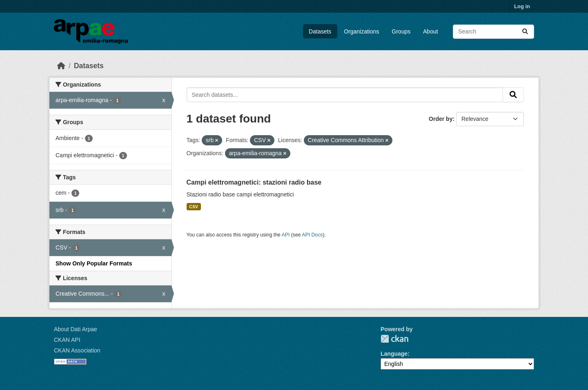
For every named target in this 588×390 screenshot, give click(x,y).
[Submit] (525, 32)
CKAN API (67, 340)
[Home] (61, 66)
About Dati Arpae (76, 329)
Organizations (361, 31)
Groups (401, 31)
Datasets (320, 31)
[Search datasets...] (493, 32)
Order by (441, 119)
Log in (522, 6)
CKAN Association (77, 350)
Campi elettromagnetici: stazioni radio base (254, 182)
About (431, 31)
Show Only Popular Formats (94, 263)
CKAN (394, 339)
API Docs (312, 235)
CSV (194, 207)
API (286, 235)
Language (394, 354)
